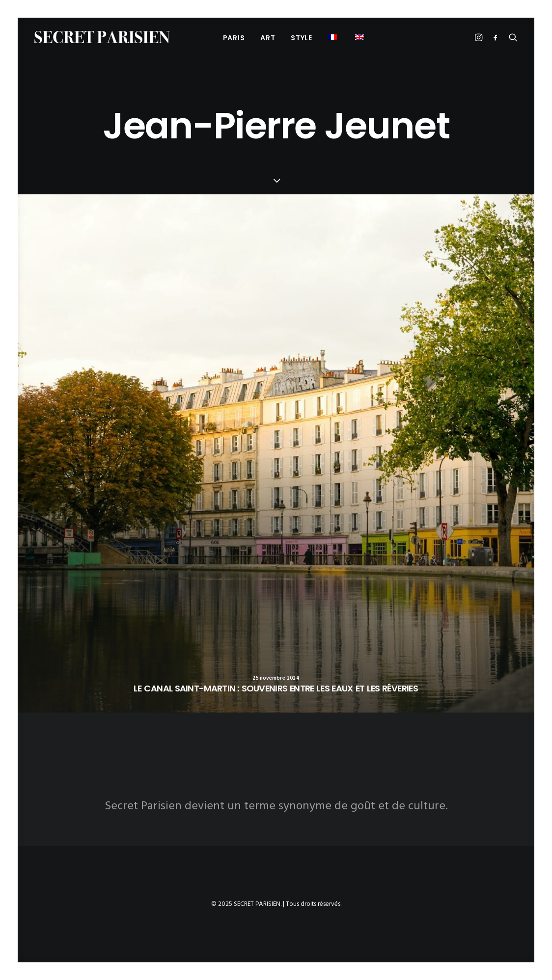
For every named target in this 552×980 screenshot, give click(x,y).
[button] (334, 37)
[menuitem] (234, 38)
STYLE (302, 38)
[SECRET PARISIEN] (102, 37)
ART (268, 38)
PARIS (234, 38)
